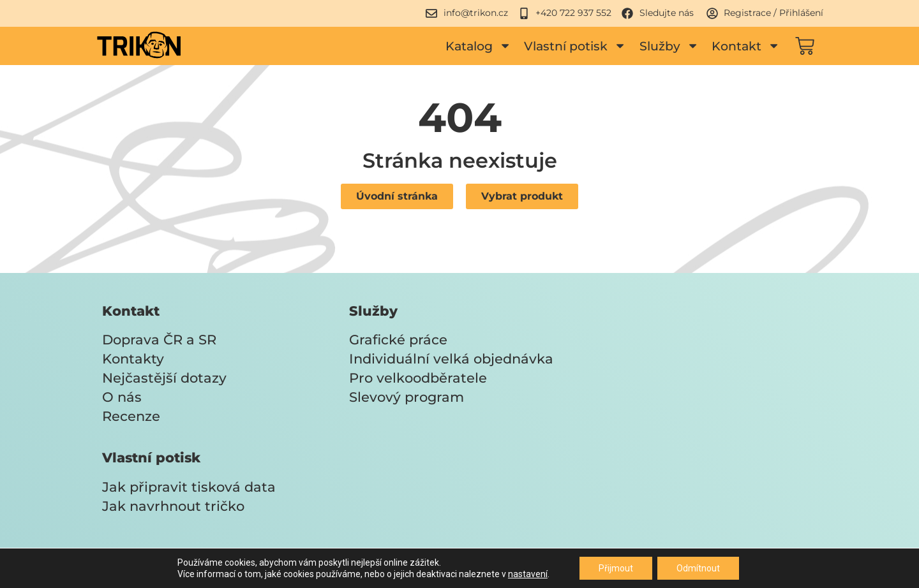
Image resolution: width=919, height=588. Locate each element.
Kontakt (746, 46)
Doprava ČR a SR (159, 340)
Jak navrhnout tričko (173, 506)
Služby (669, 46)
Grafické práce (398, 340)
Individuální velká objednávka (451, 359)
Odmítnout (698, 568)
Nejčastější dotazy (164, 378)
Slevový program (407, 397)
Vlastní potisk (575, 46)
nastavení (528, 574)
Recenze (131, 416)
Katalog (478, 46)
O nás (122, 397)
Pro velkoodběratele (418, 378)
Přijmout (616, 568)
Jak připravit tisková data (189, 487)
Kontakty (133, 359)
